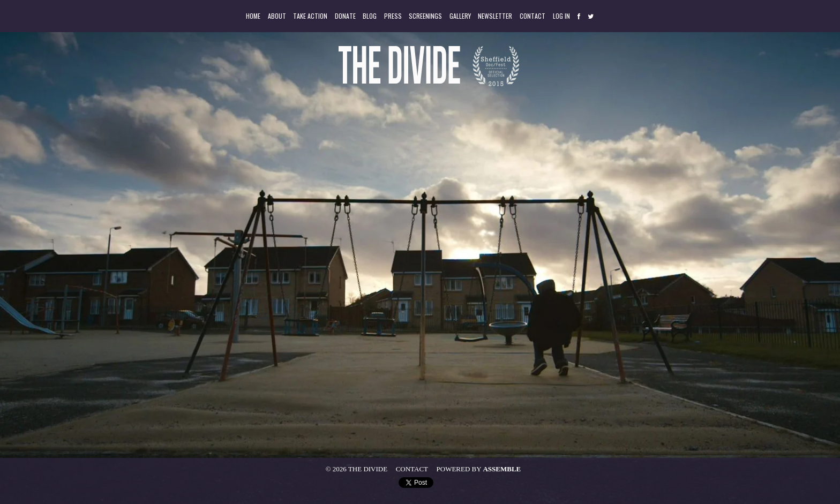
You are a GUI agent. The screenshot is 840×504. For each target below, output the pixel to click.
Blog (370, 16)
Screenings (425, 16)
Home (253, 16)
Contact (532, 16)
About (277, 16)
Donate (345, 16)
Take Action (310, 16)
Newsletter (495, 16)
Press (393, 16)
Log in (561, 16)
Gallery (460, 16)
